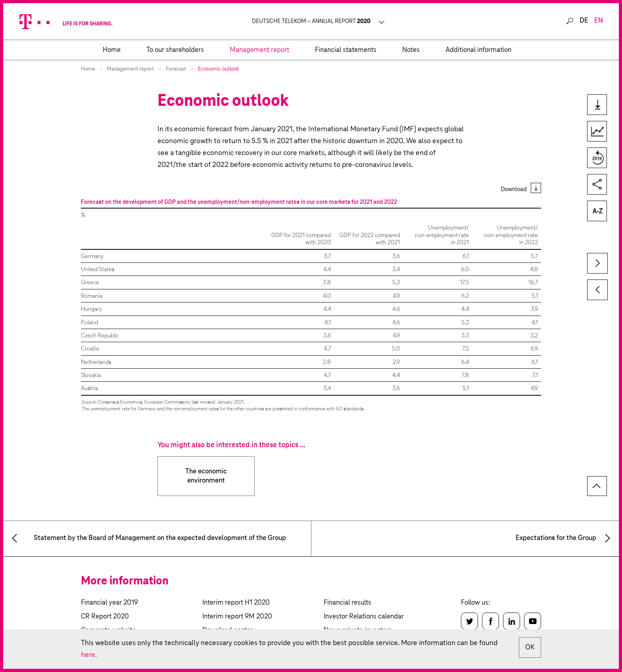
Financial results (347, 603)
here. (89, 655)
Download (514, 189)
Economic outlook (219, 69)
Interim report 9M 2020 (237, 617)
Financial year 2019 (109, 603)
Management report (130, 69)
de (584, 21)
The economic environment (206, 476)
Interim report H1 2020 (236, 603)
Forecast (176, 69)
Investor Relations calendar (364, 617)
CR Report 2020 (105, 617)
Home (88, 69)
